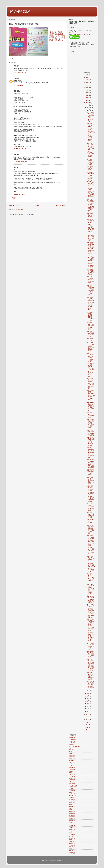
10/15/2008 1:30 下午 (20, 149)
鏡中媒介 (72, 749)
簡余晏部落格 (20, 12)
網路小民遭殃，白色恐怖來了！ (90, 559)
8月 (88, 693)
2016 (87, 83)
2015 (87, 85)
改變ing (72, 761)
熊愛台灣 (72, 811)
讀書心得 (72, 768)
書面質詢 (72, 798)
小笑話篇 (72, 825)
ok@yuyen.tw (80, 30)
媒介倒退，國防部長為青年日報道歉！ (90, 162)
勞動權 (71, 851)
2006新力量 (73, 795)
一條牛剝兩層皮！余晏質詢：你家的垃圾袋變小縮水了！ (90, 637)
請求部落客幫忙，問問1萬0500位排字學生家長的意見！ (91, 568)
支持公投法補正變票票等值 (90, 215)
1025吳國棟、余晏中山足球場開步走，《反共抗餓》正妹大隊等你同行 (90, 261)
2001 (87, 725)
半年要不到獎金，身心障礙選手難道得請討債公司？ (90, 406)
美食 (71, 848)
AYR (15, 78)
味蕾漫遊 (72, 830)
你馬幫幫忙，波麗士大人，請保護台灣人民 (90, 175)
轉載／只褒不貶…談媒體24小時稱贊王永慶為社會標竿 (90, 357)
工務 (71, 765)
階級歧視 (72, 839)
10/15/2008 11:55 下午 (20, 162)
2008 (87, 103)
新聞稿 (71, 772)
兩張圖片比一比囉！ (90, 340)
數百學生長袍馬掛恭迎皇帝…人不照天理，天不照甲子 (90, 613)
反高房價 (72, 846)
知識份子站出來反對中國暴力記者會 (90, 272)
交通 (71, 754)
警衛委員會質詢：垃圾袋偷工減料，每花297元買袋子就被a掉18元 (91, 383)
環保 (71, 763)
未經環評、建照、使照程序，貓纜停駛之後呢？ (90, 676)
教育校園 (72, 802)
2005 (87, 719)
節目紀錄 (72, 737)
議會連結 (72, 841)
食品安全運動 (73, 786)
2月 (88, 709)
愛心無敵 (72, 784)
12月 (89, 105)
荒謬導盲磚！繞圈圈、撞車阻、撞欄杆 (90, 551)
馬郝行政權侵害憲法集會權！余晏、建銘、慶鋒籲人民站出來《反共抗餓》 (90, 248)
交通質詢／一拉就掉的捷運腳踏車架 (90, 499)
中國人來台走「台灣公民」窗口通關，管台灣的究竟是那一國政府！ (90, 206)
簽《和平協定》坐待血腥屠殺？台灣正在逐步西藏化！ (90, 347)
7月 (88, 696)
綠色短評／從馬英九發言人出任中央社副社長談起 (90, 578)
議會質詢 (72, 744)
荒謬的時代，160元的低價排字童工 (91, 515)
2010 (87, 98)
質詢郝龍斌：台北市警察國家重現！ (90, 415)
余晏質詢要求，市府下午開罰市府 (90, 654)
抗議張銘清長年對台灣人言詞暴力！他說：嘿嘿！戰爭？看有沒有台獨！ (90, 304)
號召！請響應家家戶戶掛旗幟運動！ (90, 115)
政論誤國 (72, 816)
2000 (87, 727)
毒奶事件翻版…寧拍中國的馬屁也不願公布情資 (90, 599)
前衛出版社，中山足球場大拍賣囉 (90, 154)
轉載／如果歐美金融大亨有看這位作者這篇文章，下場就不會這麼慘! (90, 625)
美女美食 (72, 818)
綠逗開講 (72, 853)
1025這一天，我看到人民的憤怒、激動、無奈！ (90, 229)
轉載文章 (72, 821)
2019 (87, 75)
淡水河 (71, 828)
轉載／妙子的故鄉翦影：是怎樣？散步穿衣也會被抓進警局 (90, 453)
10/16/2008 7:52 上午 (20, 194)
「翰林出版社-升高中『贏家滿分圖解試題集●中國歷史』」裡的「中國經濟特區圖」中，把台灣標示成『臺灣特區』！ (57, 36)
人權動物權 (73, 740)
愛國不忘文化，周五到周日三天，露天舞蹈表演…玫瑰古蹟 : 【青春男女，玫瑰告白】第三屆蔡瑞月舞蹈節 (91, 132)
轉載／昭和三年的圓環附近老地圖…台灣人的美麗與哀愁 (90, 464)
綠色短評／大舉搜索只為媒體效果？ (90, 334)
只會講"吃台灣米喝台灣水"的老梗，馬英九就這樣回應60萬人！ (90, 193)
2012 (87, 93)
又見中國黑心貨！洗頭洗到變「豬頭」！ (90, 646)
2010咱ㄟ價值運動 (75, 747)
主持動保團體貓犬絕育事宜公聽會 (90, 472)
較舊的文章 (60, 206)
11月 (89, 108)
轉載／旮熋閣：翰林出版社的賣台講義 (90, 433)
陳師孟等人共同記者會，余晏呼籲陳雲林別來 (90, 280)
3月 (88, 706)
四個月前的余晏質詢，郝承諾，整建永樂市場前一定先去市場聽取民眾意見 (90, 370)
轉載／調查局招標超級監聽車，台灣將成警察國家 (90, 424)
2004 (87, 722)
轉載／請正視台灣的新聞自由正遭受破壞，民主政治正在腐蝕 (90, 540)
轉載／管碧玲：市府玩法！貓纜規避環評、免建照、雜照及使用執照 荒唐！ (90, 665)
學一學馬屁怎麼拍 (90, 606)
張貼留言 (14, 198)
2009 (87, 100)
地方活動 (72, 781)
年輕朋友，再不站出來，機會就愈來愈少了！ (90, 146)
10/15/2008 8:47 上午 (20, 85)
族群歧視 (72, 777)
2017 (87, 80)
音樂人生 (72, 788)
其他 (71, 832)
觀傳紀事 (72, 807)
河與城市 (72, 844)
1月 (88, 711)
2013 (87, 90)
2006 (87, 717)
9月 (88, 691)
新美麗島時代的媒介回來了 (90, 168)
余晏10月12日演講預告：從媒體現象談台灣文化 (90, 685)
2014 (87, 88)
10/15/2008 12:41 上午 (20, 73)
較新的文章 (14, 206)
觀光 (71, 809)
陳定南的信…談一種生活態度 (91, 521)
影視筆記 (72, 800)
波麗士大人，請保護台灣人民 (90, 183)
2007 (87, 714)
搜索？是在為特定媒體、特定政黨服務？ (90, 326)
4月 (88, 704)
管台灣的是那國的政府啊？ (90, 221)
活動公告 (72, 774)
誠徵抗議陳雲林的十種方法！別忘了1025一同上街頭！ (90, 316)
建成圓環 (72, 814)
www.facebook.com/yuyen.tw (82, 34)
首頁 (37, 206)
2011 (87, 95)
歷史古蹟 (72, 756)
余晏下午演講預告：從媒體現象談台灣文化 (90, 507)
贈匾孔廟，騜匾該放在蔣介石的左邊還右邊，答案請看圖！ (90, 290)
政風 (71, 823)
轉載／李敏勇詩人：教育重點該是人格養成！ (90, 480)
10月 (89, 110)
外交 (71, 804)
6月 (88, 699)
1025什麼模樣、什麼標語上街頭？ (90, 238)
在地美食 (72, 793)
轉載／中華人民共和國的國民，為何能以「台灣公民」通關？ (90, 589)
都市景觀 (72, 770)
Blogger (60, 861)
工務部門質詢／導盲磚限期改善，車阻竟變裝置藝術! (90, 529)
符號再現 (72, 791)
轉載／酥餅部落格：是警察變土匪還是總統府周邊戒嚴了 (90, 490)
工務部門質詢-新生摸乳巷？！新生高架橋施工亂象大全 (90, 441)
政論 (71, 751)
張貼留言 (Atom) (18, 210)
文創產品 (72, 834)
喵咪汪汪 (72, 779)
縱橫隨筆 (72, 758)
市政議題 (72, 742)
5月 (88, 701)
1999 (87, 730)
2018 (87, 77)
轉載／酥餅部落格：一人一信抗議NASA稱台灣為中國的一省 (91, 395)
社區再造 (72, 837)
